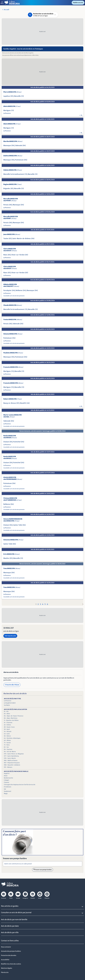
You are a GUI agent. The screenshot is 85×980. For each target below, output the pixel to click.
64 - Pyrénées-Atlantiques (12, 738)
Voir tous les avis (10, 636)
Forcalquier (7, 290)
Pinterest (47, 898)
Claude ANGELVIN (13, 305)
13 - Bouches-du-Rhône (11, 720)
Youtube (18, 898)
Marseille (17, 96)
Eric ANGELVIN (11, 554)
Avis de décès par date (10, 926)
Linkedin (33, 898)
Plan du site (5, 972)
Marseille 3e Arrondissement (14, 174)
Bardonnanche (8, 778)
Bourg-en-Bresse (10, 403)
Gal (5, 789)
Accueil (6, 10)
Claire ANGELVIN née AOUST (10, 250)
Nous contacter (6, 947)
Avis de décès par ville (10, 932)
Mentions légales (7, 968)
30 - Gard (7, 729)
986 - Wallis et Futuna (11, 760)
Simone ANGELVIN (13, 334)
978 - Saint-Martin (10, 758)
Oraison (6, 442)
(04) (13, 145)
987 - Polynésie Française (12, 763)
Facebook (4, 898)
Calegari (7, 780)
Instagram (25, 898)
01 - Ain (6, 711)
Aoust (6, 776)
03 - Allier (7, 714)
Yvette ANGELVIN (13, 320)
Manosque (7, 145)
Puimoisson (19, 160)
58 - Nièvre (7, 736)
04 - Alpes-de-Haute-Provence (14, 716)
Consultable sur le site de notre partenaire (14, 296)
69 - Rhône (7, 740)
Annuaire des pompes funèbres (11, 951)
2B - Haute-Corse (9, 727)
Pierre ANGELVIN (12, 92)
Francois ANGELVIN (13, 367)
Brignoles (7, 188)
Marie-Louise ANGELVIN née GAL (12, 416)
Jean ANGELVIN (12, 234)
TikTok (11, 898)
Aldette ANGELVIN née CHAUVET (11, 285)
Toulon (6, 238)
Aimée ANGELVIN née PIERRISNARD (13, 478)
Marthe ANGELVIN (13, 141)
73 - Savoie (7, 743)
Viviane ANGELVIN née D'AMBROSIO (12, 499)
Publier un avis (78, 3)
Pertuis (6, 205)
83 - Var (6, 747)
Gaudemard (7, 791)
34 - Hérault (8, 731)
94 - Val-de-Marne (10, 752)
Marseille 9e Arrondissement (14, 309)
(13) (22, 96)
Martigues (7, 110)
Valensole (19, 145)
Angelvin (7, 773)
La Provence (7, 113)
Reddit (40, 898)
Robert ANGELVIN (13, 399)
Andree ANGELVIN (13, 156)
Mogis (6, 793)
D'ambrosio (8, 787)
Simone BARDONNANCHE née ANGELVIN (13, 520)
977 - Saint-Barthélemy (11, 756)
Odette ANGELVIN (13, 170)
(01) (18, 403)
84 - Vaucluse (8, 749)
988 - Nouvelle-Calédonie (12, 765)
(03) (12, 96)
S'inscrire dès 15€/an (12, 685)
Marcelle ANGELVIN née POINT (11, 200)
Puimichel (17, 442)
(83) (12, 188)
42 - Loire (7, 734)
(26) (28, 403)
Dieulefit (23, 403)
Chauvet (7, 782)
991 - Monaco (8, 767)
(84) (11, 205)
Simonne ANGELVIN (13, 540)
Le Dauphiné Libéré (10, 703)
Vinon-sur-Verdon (18, 255)
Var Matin (7, 705)
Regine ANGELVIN (12, 184)
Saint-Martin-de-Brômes (21, 238)
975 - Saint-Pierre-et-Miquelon (14, 754)
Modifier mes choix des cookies (11, 964)
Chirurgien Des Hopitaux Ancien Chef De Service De (20, 785)
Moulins (6, 558)
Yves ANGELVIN (12, 568)
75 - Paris (7, 745)
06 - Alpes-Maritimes (11, 718)
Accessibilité (5, 960)
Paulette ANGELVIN (13, 353)
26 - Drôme (7, 725)
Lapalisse (7, 96)
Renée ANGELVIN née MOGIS (10, 437)
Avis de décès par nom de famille (14, 919)
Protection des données (9, 955)
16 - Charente (8, 723)
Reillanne (19, 290)
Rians (5, 255)
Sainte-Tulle (18, 525)
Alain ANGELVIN (12, 106)
